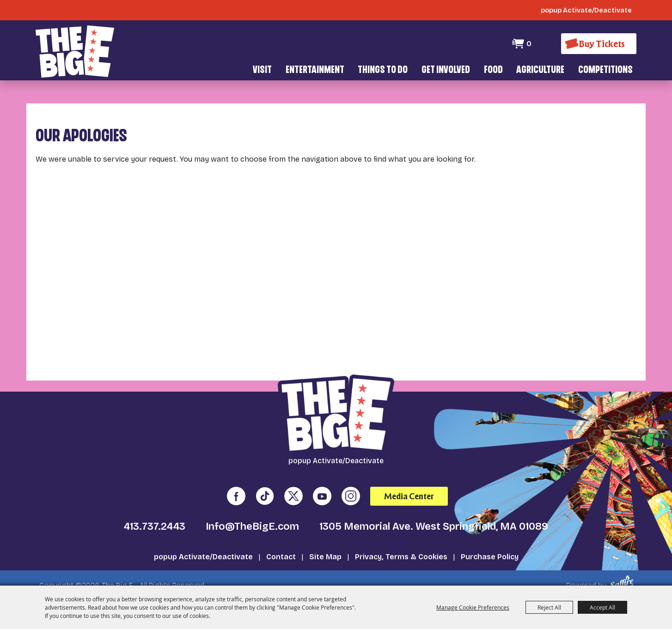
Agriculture (540, 70)
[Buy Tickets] (599, 44)
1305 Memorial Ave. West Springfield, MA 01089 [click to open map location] (434, 513)
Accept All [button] (602, 607)
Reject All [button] (549, 607)
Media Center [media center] (409, 483)
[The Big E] (75, 51)
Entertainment (315, 70)
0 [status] (528, 44)
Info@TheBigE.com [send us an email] (252, 513)
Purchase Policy (490, 543)
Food (493, 70)
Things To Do (383, 70)
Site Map (325, 543)
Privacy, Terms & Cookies (401, 543)
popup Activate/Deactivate (203, 543)
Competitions (605, 70)
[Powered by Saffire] (623, 569)
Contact (281, 543)
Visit (262, 70)
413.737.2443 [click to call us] (155, 513)
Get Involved (446, 70)
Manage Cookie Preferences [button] (473, 607)
